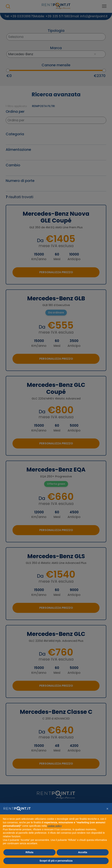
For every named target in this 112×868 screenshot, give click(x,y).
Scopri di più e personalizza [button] (56, 861)
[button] (107, 809)
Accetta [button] (83, 852)
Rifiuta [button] (29, 852)
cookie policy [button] (55, 826)
